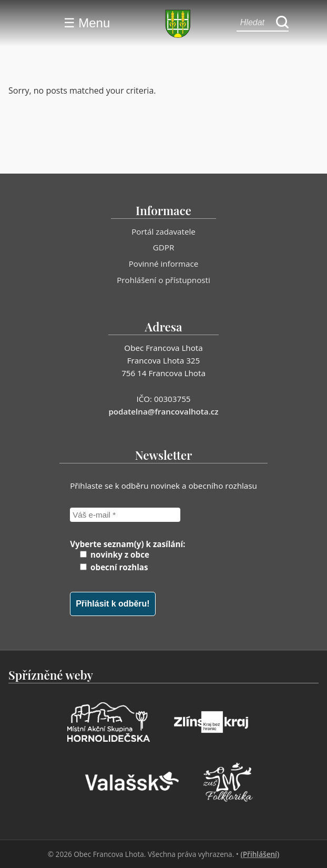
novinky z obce (115, 554)
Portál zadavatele (163, 231)
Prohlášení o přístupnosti (163, 280)
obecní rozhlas (114, 567)
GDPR (164, 247)
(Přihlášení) (260, 854)
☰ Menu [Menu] (87, 23)
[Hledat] (282, 23)
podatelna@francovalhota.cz (163, 411)
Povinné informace (164, 264)
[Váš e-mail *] (125, 515)
